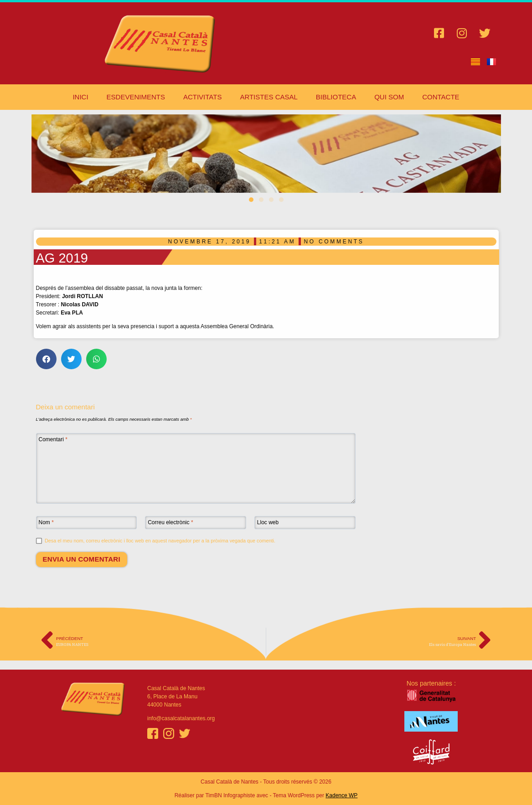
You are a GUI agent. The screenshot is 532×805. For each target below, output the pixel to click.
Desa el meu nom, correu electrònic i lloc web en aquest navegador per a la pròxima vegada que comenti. (160, 541)
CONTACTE (441, 97)
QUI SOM (389, 97)
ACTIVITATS (202, 97)
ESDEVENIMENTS (136, 97)
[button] (251, 200)
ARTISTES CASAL (269, 97)
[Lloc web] (305, 523)
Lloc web (268, 522)
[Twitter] (185, 733)
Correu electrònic (170, 522)
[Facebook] (153, 733)
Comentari (53, 439)
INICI (80, 97)
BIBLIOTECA (336, 97)
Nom (46, 522)
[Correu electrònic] (196, 523)
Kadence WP (341, 795)
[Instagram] (169, 733)
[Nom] (87, 523)
